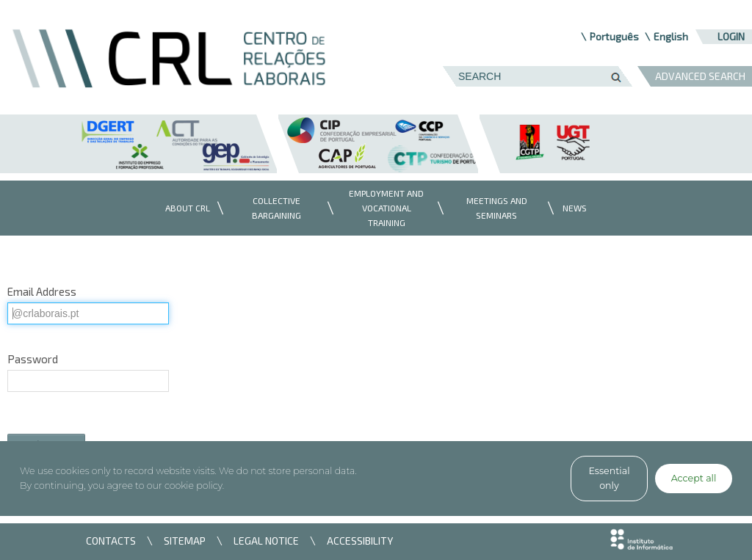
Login (731, 36)
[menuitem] (184, 208)
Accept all (694, 478)
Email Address (42, 291)
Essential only (609, 478)
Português (614, 36)
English (671, 36)
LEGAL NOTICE (266, 541)
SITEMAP (185, 541)
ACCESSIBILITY (360, 541)
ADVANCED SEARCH (700, 76)
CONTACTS (111, 541)
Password (33, 359)
